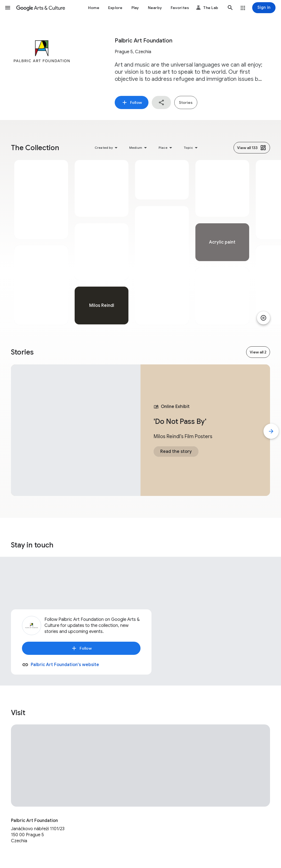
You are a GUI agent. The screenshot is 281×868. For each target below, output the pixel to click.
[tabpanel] (41, 242)
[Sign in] (264, 8)
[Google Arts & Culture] (41, 8)
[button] (8, 8)
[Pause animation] (263, 318)
